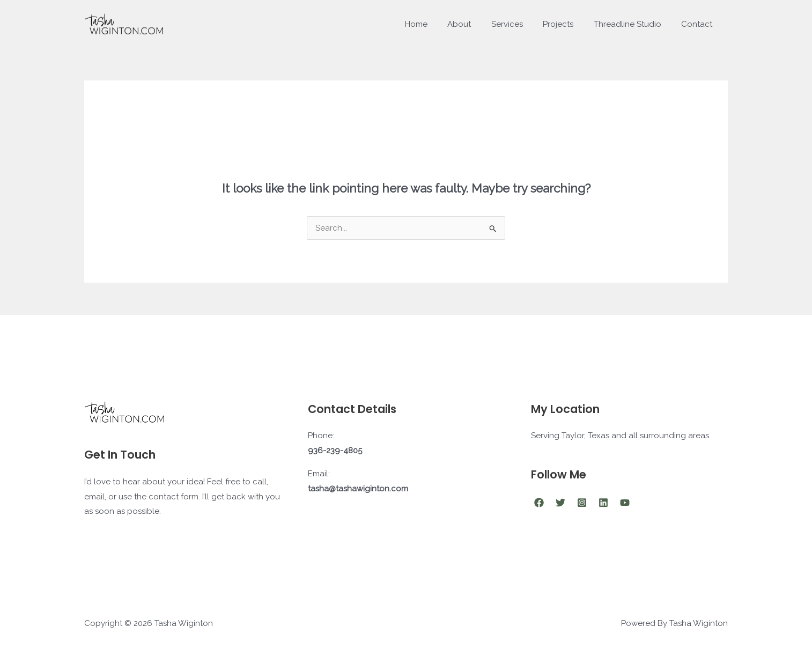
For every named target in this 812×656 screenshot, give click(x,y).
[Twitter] (560, 503)
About (477, 24)
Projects (568, 24)
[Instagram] (582, 503)
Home (438, 24)
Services (521, 24)
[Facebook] (539, 503)
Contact (699, 24)
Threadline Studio (633, 24)
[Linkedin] (603, 503)
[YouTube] (625, 503)
